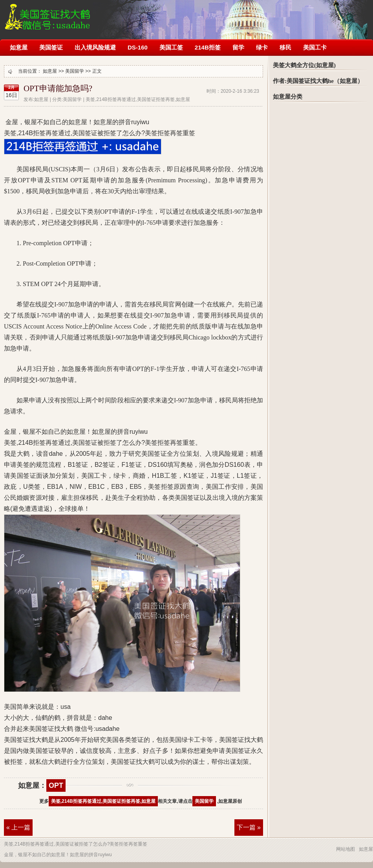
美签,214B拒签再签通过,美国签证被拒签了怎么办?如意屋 (47, 15)
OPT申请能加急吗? (58, 88)
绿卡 (262, 47)
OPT (56, 785)
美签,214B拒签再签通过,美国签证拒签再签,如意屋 (103, 801)
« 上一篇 (18, 827)
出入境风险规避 (95, 47)
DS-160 (138, 47)
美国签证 (51, 47)
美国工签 (171, 47)
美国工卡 (315, 47)
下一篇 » (249, 827)
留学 (238, 47)
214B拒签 (208, 47)
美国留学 (75, 71)
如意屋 (19, 47)
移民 (285, 47)
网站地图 (346, 849)
